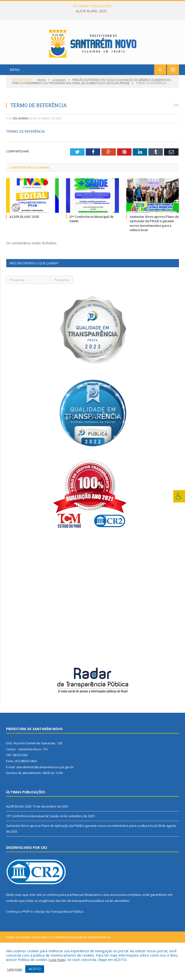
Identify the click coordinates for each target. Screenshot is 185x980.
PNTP (26, 939)
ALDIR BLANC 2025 (91, 11)
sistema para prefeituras (65, 922)
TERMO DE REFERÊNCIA (25, 159)
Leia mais (57, 959)
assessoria (118, 922)
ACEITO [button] (35, 969)
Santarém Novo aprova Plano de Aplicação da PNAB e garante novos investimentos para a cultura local (154, 250)
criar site (35, 922)
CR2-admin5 (20, 146)
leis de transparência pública (83, 928)
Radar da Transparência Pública (60, 939)
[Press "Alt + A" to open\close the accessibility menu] (179, 496)
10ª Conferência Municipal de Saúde (33, 843)
